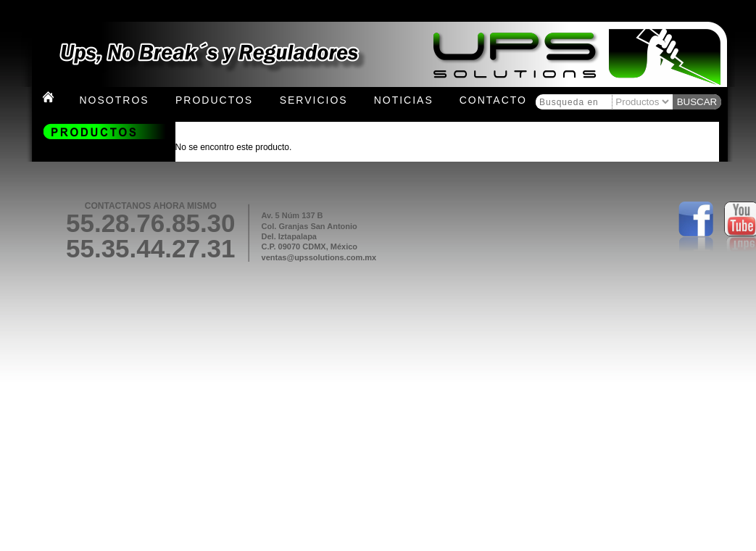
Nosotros (115, 100)
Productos (214, 100)
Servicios (314, 100)
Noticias (404, 100)
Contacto (493, 100)
